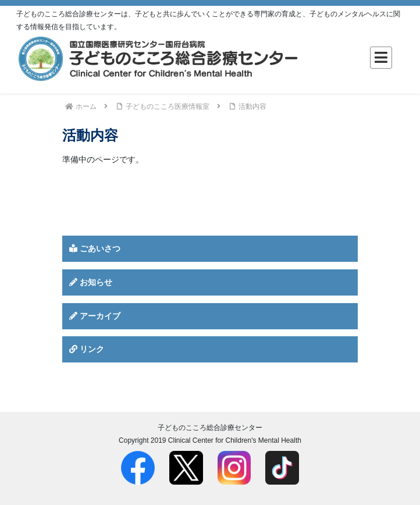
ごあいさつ (95, 248)
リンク (87, 349)
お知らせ (91, 282)
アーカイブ (95, 316)
